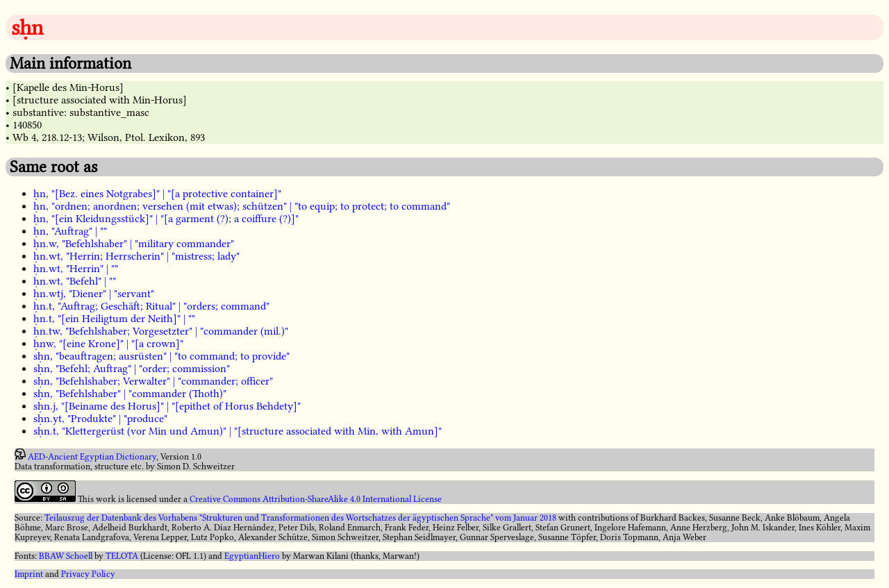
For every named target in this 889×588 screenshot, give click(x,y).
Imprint (29, 574)
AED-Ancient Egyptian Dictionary (92, 457)
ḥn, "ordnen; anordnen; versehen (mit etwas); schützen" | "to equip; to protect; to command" (242, 206)
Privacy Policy (88, 574)
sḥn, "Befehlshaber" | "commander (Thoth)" (130, 394)
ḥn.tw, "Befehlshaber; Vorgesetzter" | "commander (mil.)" (161, 331)
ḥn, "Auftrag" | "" (70, 231)
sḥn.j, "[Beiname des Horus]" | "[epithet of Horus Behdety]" (167, 406)
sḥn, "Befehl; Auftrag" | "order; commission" (132, 369)
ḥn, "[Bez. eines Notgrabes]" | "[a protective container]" (157, 194)
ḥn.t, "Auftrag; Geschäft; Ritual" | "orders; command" (151, 306)
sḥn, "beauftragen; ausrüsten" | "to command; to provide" (161, 356)
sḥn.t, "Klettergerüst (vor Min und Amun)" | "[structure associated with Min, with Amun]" (238, 431)
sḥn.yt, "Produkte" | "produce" (100, 419)
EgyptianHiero (252, 556)
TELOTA (122, 556)
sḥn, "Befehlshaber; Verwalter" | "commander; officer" (153, 381)
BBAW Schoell (66, 556)
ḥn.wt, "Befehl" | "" (75, 281)
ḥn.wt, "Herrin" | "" (76, 269)
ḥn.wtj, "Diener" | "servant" (94, 294)
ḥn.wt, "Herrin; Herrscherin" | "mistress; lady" (136, 256)
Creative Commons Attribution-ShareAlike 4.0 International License (316, 499)
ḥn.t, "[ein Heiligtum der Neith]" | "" (114, 319)
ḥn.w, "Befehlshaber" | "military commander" (134, 244)
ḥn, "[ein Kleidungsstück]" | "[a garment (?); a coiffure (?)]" (166, 219)
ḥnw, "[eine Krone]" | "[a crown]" (108, 344)
